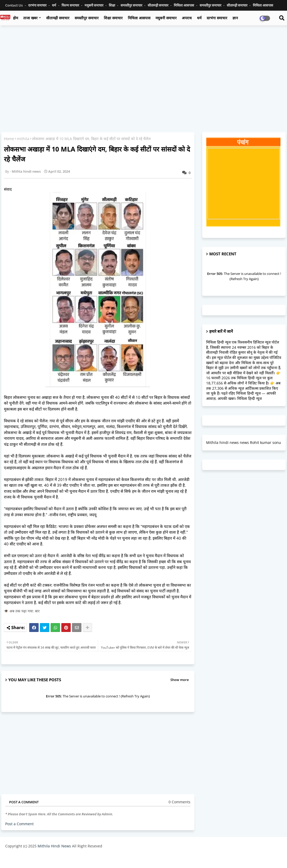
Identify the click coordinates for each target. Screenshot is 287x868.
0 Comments (180, 802)
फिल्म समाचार (71, 5)
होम (16, 18)
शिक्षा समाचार (113, 18)
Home (9, 139)
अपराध (187, 18)
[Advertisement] (143, 67)
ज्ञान (235, 18)
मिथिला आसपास (184, 5)
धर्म (54, 5)
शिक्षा (112, 5)
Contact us (14, 5)
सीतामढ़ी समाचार (158, 5)
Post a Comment (19, 824)
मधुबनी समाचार (94, 5)
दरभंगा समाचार (38, 5)
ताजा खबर (30, 18)
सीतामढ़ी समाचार (58, 18)
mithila (23, 139)
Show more (180, 680)
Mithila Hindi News (54, 846)
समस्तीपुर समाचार (132, 5)
